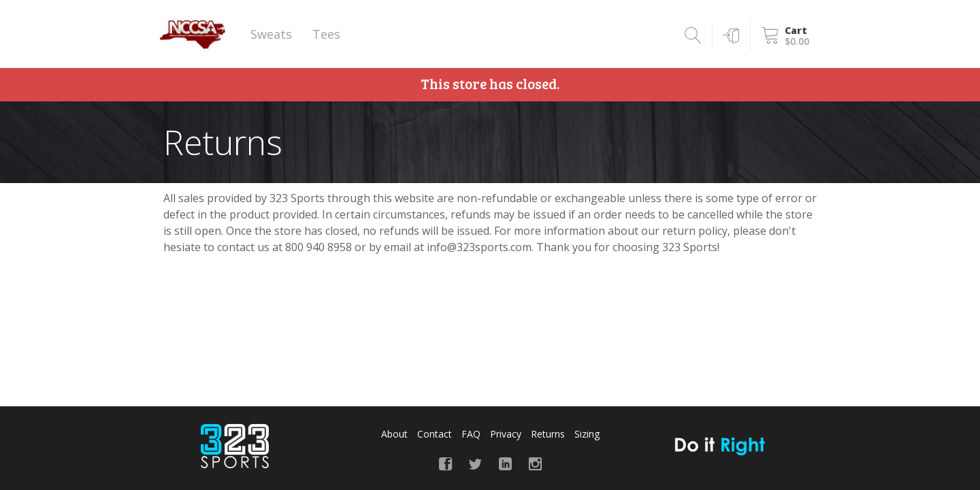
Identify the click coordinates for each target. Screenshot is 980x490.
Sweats (271, 34)
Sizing (587, 434)
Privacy (506, 434)
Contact (435, 434)
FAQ (471, 434)
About (394, 434)
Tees (326, 34)
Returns (548, 434)
